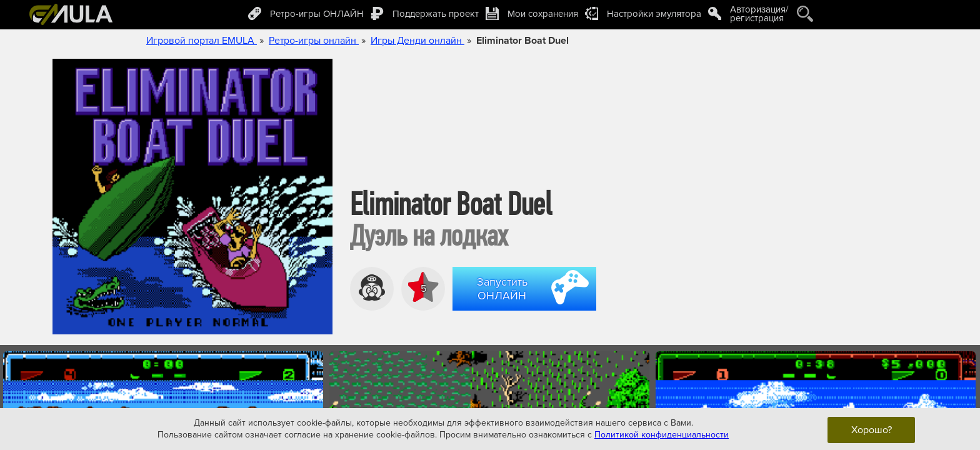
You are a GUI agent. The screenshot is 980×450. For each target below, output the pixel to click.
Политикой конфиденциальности (662, 435)
